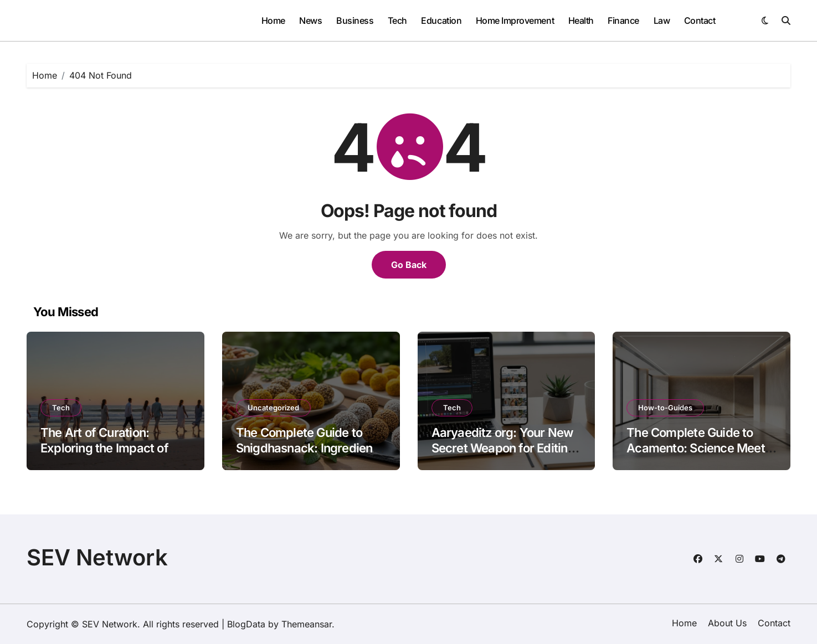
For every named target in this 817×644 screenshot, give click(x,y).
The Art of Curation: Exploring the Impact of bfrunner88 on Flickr (104, 448)
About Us (727, 623)
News (310, 20)
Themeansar (307, 624)
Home (273, 20)
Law (662, 20)
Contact (700, 20)
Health (581, 20)
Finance (623, 20)
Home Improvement (515, 20)
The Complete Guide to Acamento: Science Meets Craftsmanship (699, 448)
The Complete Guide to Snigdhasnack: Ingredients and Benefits (309, 448)
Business (355, 20)
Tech (397, 20)
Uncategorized (273, 408)
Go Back (409, 265)
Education (441, 20)
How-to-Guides (665, 408)
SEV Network (97, 557)
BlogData (246, 624)
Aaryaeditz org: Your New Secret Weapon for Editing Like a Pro (503, 448)
